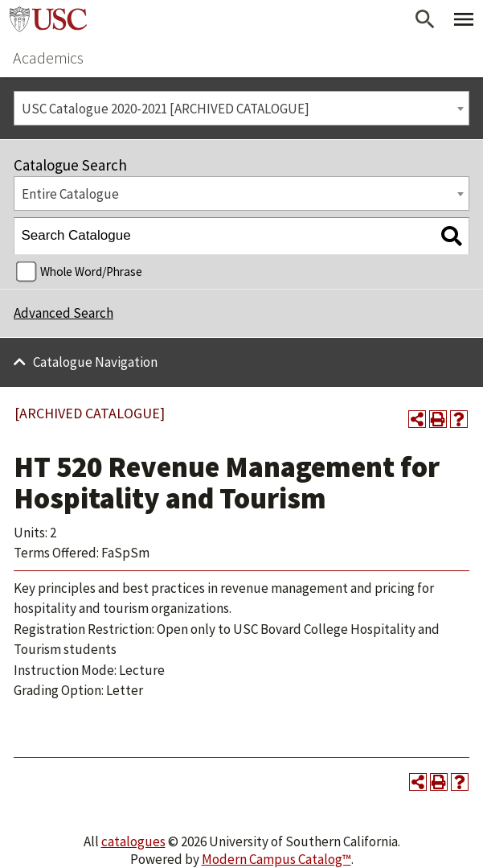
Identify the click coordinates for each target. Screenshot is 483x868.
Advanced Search (63, 313)
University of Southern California (48, 19)
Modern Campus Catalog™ (276, 859)
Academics (48, 58)
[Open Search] (425, 19)
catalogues (133, 841)
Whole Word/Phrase (91, 272)
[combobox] (241, 108)
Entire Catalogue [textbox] (70, 194)
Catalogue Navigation (95, 362)
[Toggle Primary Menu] (464, 19)
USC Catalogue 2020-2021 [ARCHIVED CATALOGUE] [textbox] (166, 109)
